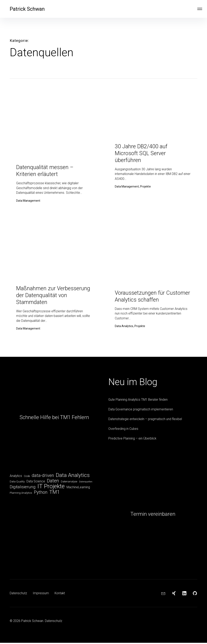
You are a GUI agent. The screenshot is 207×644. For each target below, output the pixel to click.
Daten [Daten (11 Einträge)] (53, 482)
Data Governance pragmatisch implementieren (141, 410)
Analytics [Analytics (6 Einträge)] (16, 477)
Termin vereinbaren (153, 515)
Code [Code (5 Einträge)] (27, 477)
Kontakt (60, 594)
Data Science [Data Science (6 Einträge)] (36, 483)
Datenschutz (18, 594)
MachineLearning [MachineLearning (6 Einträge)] (78, 489)
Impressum (41, 594)
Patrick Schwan (28, 9)
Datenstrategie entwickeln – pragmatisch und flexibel (146, 420)
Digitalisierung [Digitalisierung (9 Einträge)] (23, 489)
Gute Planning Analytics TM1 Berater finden (139, 401)
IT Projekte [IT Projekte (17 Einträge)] (51, 488)
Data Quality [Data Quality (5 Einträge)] (17, 483)
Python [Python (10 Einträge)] (41, 495)
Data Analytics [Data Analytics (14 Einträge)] (73, 477)
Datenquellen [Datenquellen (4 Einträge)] (86, 483)
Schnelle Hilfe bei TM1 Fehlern (54, 418)
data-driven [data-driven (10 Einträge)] (43, 477)
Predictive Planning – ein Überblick (133, 440)
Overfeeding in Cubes (123, 430)
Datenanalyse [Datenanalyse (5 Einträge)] (69, 483)
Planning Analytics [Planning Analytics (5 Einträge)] (21, 495)
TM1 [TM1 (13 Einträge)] (54, 494)
